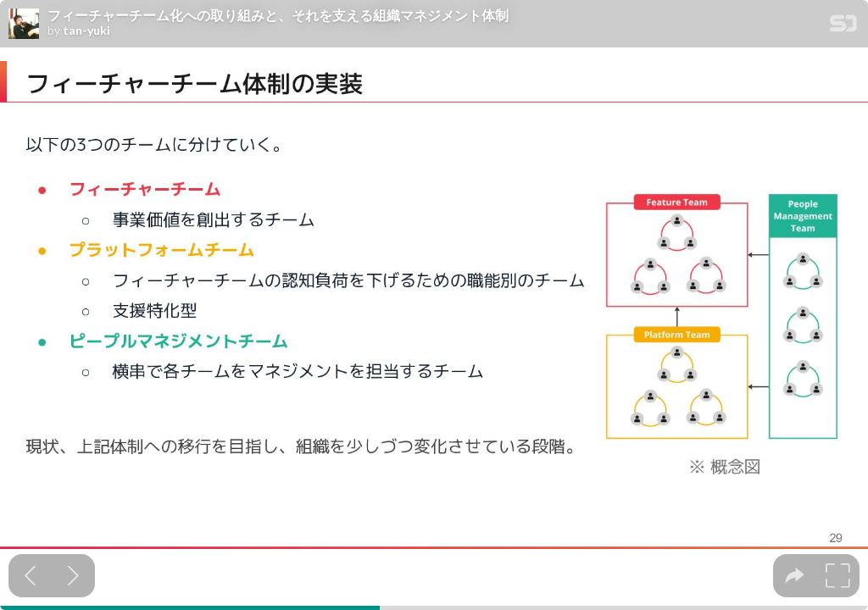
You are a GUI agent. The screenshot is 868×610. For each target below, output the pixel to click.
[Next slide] (73, 576)
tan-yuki (86, 30)
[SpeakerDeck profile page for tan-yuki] (24, 25)
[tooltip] (795, 576)
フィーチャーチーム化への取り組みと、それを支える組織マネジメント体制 (278, 15)
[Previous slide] (30, 576)
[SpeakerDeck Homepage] (843, 27)
